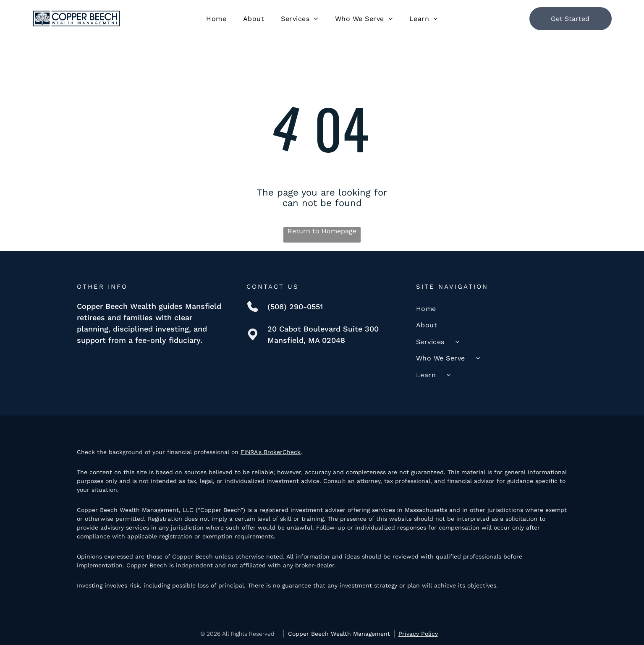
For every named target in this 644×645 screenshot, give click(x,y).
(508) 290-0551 (295, 307)
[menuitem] (216, 18)
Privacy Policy (418, 634)
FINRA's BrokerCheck (271, 452)
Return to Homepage (322, 231)
